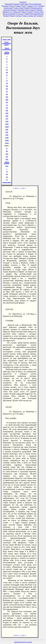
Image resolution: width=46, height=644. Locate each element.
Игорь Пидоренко (9, 14)
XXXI (7, 135)
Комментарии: (7, 182)
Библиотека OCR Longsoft (23, 642)
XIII (7, 86)
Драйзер (41, 6)
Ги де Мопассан (15, 12)
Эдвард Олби (39, 12)
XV (7, 92)
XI (7, 81)
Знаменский (8, 8)
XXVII (7, 124)
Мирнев (6, 12)
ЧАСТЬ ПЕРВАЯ (7, 53)
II (7, 56)
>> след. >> (23, 188)
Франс (12, 16)
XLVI (7, 159)
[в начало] (23, 2)
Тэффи (27, 14)
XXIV (7, 116)
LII (7, 172)
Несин (30, 12)
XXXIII (7, 140)
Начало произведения (7, 49)
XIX (7, 102)
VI (7, 67)
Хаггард (19, 16)
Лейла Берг (24, 4)
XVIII (7, 100)
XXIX (7, 130)
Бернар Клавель (36, 8)
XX (7, 105)
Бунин (12, 6)
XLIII (7, 154)
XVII (7, 97)
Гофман (18, 6)
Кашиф (27, 8)
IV (7, 62)
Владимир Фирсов (37, 14)
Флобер (6, 16)
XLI (7, 151)
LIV (7, 177)
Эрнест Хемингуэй (29, 16)
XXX (7, 132)
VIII (7, 73)
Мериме (39, 10)
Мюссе (24, 12)
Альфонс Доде (32, 6)
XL (7, 149)
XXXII (7, 138)
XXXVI (7, 143)
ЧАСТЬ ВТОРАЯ (7, 163)
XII (7, 83)
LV (7, 180)
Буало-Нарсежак (35, 4)
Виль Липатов (30, 10)
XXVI (7, 121)
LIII (7, 174)
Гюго (24, 6)
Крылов (7, 10)
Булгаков (5, 6)
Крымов (13, 10)
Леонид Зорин (19, 8)
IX (7, 75)
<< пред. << (16, 188)
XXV (7, 119)
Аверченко (9, 4)
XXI (7, 108)
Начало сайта (7, 40)
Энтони (40, 16)
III (7, 59)
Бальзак (16, 4)
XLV (7, 157)
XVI (7, 94)
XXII (7, 111)
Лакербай (21, 10)
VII (7, 70)
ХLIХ (7, 166)
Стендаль (20, 14)
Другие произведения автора (7, 43)
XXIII (7, 113)
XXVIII (7, 127)
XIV (7, 89)
